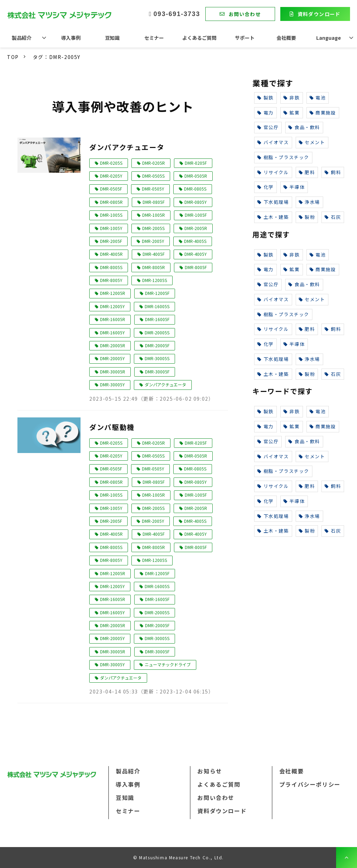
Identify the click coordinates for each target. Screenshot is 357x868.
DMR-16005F (157, 319)
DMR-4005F (154, 254)
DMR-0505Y (153, 189)
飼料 (333, 172)
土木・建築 (273, 217)
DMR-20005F (157, 345)
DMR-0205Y (111, 176)
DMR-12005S (155, 280)
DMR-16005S (157, 306)
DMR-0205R (154, 163)
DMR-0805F (154, 202)
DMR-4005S (195, 241)
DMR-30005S (157, 358)
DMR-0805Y (196, 202)
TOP (13, 57)
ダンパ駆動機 (112, 427)
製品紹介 (22, 38)
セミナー (154, 38)
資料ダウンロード (319, 14)
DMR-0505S (153, 176)
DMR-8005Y (111, 280)
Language (329, 38)
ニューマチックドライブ (168, 664)
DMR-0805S (195, 189)
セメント (312, 142)
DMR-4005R (111, 254)
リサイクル (273, 172)
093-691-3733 (177, 14)
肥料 (307, 172)
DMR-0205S (111, 163)
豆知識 (112, 38)
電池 (318, 98)
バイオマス (273, 142)
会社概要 (286, 38)
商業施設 (323, 113)
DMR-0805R (111, 202)
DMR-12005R (113, 293)
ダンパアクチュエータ (127, 147)
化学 (265, 187)
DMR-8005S (111, 267)
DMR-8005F (196, 267)
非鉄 (292, 98)
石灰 (333, 217)
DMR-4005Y (196, 254)
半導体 (294, 187)
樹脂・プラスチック (283, 157)
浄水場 (309, 202)
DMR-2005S (153, 228)
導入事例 (71, 38)
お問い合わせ (245, 14)
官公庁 (268, 127)
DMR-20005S (157, 332)
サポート (245, 38)
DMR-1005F (196, 215)
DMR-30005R (113, 372)
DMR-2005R (196, 228)
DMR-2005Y (153, 241)
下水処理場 (273, 202)
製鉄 (265, 98)
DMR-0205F (196, 163)
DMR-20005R (113, 345)
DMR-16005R (113, 319)
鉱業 (292, 113)
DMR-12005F (157, 293)
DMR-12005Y (112, 306)
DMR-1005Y (111, 228)
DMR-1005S (111, 215)
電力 (265, 113)
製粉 (307, 217)
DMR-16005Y (112, 332)
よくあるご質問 (199, 38)
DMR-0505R (196, 176)
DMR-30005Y (112, 384)
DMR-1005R (154, 215)
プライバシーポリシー (310, 784)
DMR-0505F (111, 189)
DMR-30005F (157, 372)
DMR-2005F (111, 241)
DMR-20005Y (112, 358)
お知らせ (210, 771)
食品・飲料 (304, 127)
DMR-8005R (154, 267)
